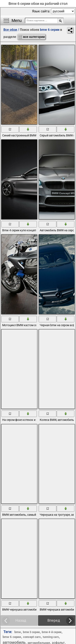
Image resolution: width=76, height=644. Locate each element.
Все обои (10, 30)
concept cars (32, 637)
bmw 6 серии (12, 637)
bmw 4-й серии (52, 632)
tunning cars (51, 637)
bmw (18, 632)
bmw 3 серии (31, 632)
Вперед (54, 620)
